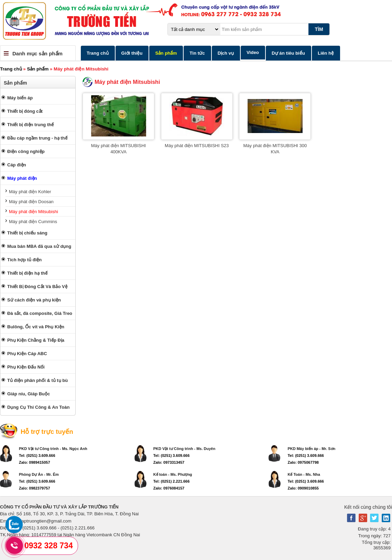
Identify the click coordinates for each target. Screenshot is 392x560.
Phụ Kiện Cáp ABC (27, 354)
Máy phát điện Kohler (30, 192)
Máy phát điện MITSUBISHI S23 (197, 146)
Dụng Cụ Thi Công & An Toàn (38, 407)
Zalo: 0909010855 (303, 488)
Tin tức (197, 53)
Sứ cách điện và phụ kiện (34, 300)
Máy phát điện (22, 178)
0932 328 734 (49, 546)
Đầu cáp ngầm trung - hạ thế (37, 138)
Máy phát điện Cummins (33, 222)
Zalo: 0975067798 (303, 462)
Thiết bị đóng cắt (25, 111)
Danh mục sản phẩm (37, 53)
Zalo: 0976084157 (169, 488)
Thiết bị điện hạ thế (27, 273)
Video (253, 52)
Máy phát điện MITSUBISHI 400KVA (118, 149)
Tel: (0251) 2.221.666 (172, 481)
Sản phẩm (166, 53)
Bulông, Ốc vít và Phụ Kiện (36, 327)
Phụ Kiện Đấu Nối (26, 367)
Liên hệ (326, 53)
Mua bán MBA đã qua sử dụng (39, 246)
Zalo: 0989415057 (35, 462)
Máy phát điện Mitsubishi (34, 212)
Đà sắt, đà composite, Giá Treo (40, 313)
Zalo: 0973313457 (169, 462)
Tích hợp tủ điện (24, 260)
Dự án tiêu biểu (288, 53)
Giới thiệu (132, 53)
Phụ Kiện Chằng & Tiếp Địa (36, 340)
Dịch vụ (226, 53)
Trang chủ (98, 53)
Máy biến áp (20, 98)
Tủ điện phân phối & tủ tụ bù (37, 380)
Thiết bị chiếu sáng (27, 233)
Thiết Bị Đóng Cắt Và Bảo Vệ (37, 287)
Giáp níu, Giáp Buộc (29, 394)
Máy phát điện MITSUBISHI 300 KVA (275, 149)
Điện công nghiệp (26, 151)
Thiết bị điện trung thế (30, 125)
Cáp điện (17, 165)
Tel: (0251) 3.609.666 (37, 455)
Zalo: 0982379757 (35, 488)
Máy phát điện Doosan (31, 202)
